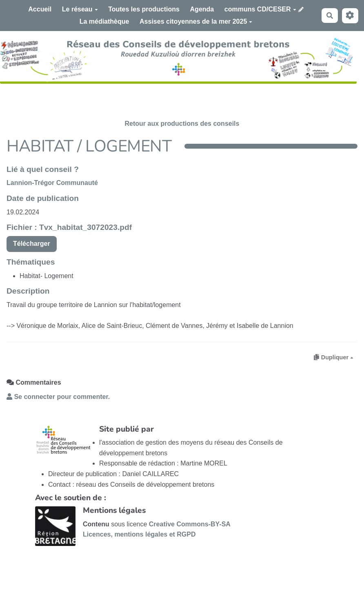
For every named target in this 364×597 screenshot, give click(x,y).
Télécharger (32, 244)
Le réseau (80, 9)
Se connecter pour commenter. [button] (58, 397)
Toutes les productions (144, 9)
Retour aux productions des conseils (182, 124)
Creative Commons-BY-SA (190, 524)
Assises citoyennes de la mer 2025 (196, 21)
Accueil (40, 9)
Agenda (202, 9)
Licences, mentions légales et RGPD (139, 534)
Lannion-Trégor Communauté (52, 183)
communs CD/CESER (260, 9)
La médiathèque (104, 21)
